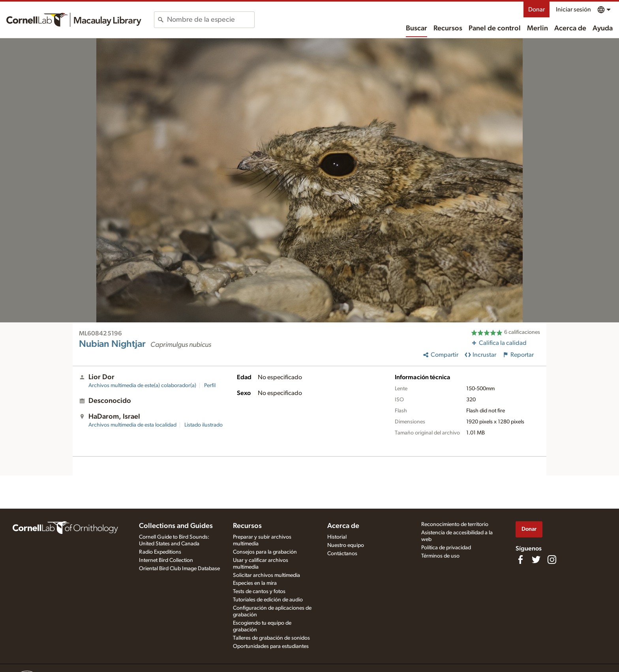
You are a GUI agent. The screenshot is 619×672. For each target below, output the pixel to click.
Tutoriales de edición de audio (268, 600)
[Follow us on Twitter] (536, 560)
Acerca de (570, 28)
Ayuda (603, 28)
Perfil (210, 386)
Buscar (416, 28)
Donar (536, 9)
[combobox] (211, 20)
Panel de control (495, 28)
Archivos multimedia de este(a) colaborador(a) (142, 386)
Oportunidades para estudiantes (271, 646)
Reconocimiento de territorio (455, 524)
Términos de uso (440, 556)
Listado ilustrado (204, 425)
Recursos (448, 28)
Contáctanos (342, 554)
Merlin (537, 28)
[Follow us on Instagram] (552, 560)
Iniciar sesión (573, 9)
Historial (337, 537)
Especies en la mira (255, 583)
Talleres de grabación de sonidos (271, 638)
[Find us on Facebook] (520, 560)
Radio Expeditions (160, 552)
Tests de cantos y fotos (259, 592)
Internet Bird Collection (166, 560)
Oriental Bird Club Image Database (179, 569)
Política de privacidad (446, 548)
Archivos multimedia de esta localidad (132, 425)
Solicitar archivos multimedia (266, 575)
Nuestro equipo (346, 545)
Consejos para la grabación (265, 552)
